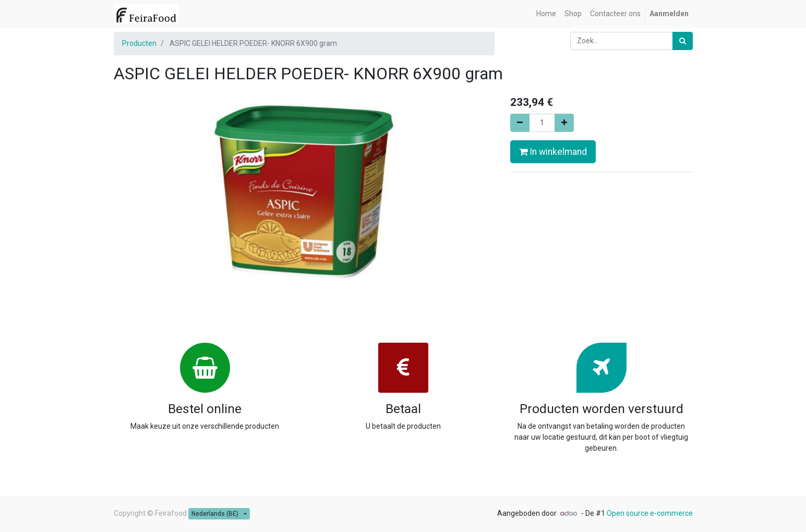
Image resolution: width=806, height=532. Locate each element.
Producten (139, 43)
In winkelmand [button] (553, 152)
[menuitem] (546, 14)
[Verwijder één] (520, 123)
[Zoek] (683, 41)
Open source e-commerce (650, 513)
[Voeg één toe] (564, 123)
